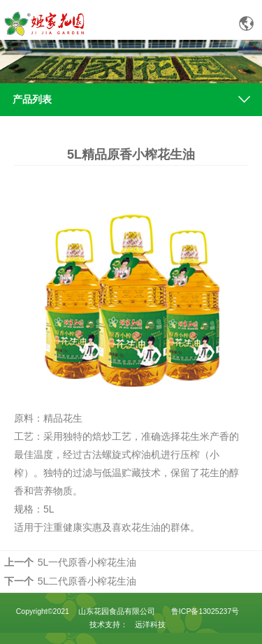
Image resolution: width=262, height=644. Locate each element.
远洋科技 (150, 624)
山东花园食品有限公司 (117, 611)
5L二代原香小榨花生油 (87, 581)
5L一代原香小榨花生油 (87, 562)
